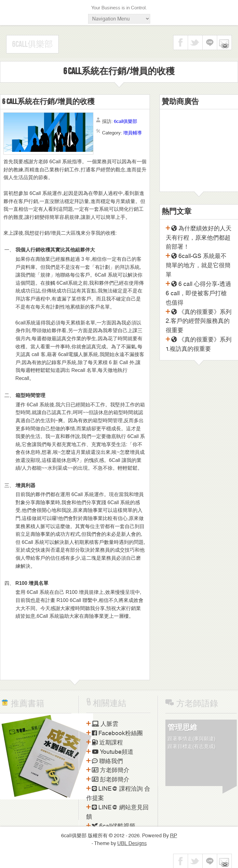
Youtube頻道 (113, 752)
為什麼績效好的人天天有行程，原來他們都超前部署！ (199, 238)
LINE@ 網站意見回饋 (117, 812)
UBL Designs (132, 843)
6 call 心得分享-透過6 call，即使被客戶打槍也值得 (198, 293)
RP (174, 836)
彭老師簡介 (111, 780)
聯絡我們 (107, 761)
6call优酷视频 (114, 826)
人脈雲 (105, 724)
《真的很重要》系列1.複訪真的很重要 (199, 344)
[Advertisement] (199, 153)
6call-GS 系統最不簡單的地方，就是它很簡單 (198, 265)
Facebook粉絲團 (117, 733)
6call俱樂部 (32, 44)
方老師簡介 (111, 770)
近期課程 (107, 743)
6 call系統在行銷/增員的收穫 (48, 102)
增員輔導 (132, 133)
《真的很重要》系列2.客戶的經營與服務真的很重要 (199, 321)
